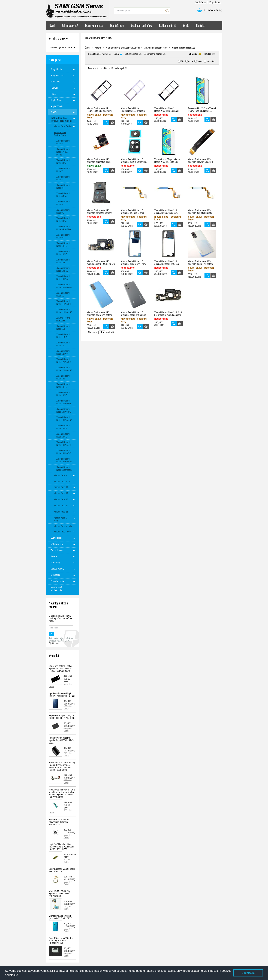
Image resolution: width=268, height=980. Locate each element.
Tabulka (207, 54)
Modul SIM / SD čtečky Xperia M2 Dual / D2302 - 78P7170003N (61, 894)
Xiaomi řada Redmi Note (156, 48)
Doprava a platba (94, 26)
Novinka (211, 61)
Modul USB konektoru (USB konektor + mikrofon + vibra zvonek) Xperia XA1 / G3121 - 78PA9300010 (62, 793)
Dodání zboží (117, 26)
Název (105, 54)
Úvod (52, 26)
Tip (182, 61)
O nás (186, 26)
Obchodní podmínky (142, 26)
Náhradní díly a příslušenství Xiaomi (123, 48)
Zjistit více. (54, 643)
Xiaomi (98, 48)
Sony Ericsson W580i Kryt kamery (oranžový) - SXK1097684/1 (61, 941)
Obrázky (193, 54)
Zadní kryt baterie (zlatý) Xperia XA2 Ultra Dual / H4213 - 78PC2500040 (60, 669)
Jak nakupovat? (70, 26)
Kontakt (200, 26)
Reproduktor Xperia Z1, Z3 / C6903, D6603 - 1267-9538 (62, 717)
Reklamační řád (168, 26)
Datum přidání (131, 54)
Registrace (215, 2)
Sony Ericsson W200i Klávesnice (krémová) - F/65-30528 (60, 822)
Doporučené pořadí (153, 54)
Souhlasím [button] (248, 973)
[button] (20, 975)
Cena (116, 54)
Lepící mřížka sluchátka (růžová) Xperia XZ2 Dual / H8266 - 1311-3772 (61, 847)
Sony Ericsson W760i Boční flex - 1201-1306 (62, 870)
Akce (191, 61)
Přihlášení (200, 2)
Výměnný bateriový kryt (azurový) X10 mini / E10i (61, 917)
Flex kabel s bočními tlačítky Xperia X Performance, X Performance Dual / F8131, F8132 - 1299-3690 (62, 766)
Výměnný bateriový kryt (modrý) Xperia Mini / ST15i (62, 695)
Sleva (200, 61)
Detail (52, 687)
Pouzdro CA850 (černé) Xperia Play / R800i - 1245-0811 (62, 740)
